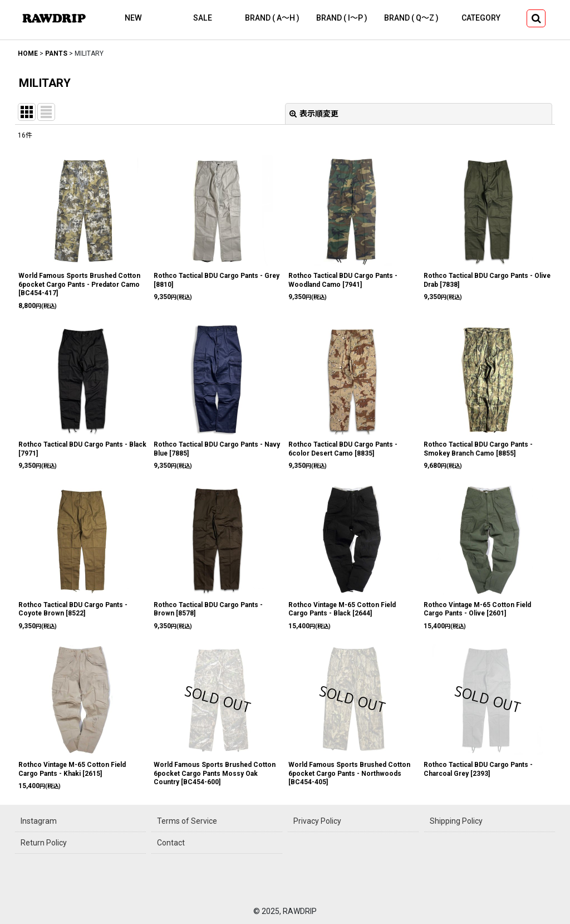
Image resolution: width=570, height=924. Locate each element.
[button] (536, 18)
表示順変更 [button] (314, 114)
